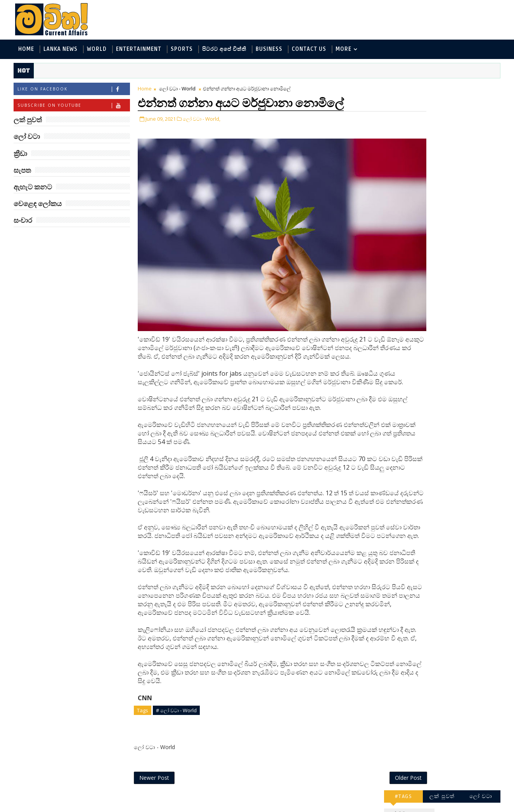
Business (270, 50)
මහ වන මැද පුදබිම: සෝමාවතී (450, 321)
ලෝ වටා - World (178, 90)
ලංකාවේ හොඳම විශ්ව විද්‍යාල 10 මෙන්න (453, 258)
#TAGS (402, 88)
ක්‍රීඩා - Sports (405, 170)
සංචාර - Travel (451, 195)
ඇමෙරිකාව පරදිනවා (451, 286)
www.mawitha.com (103, 807)
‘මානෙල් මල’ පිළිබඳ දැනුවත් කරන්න (450, 227)
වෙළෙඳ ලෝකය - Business (421, 183)
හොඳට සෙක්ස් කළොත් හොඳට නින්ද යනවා (454, 447)
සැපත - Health (405, 195)
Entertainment (140, 50)
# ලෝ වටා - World (177, 719)
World (98, 50)
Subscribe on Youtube (75, 107)
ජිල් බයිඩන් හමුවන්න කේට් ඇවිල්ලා (453, 353)
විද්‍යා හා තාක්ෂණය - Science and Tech (435, 144)
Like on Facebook (75, 91)
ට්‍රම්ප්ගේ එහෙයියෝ (450, 506)
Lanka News (62, 50)
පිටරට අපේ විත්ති (225, 50)
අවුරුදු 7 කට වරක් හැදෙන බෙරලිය (448, 478)
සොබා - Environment (460, 170)
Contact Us (310, 50)
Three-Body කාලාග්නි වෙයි (453, 384)
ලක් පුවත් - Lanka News (417, 119)
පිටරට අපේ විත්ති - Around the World (435, 157)
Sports (183, 50)
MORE (345, 50)
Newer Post (155, 788)
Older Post (357, 788)
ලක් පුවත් (441, 88)
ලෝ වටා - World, (203, 120)
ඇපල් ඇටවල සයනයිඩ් (455, 412)
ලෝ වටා (480, 88)
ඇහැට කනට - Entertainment (425, 131)
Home (27, 50)
